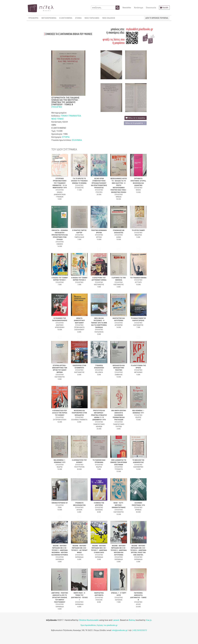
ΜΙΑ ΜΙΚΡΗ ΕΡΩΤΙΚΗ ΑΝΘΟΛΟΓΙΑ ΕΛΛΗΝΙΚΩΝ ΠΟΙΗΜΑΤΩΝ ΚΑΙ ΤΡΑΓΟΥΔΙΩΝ (119, 415)
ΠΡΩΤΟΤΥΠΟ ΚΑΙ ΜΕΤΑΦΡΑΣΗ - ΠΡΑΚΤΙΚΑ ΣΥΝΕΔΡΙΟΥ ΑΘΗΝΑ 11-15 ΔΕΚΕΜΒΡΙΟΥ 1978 (99, 415)
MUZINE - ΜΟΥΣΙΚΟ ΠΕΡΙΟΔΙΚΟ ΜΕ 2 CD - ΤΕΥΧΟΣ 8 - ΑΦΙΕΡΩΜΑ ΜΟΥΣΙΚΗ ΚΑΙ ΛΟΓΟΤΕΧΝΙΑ (119, 550)
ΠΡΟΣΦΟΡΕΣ (33, 18)
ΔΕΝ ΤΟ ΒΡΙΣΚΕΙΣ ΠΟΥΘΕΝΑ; (157, 18)
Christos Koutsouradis (89, 620)
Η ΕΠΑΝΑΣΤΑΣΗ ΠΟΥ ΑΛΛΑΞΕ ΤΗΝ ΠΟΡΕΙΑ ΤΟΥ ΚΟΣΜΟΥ (60, 413)
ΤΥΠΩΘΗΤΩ (119, 469)
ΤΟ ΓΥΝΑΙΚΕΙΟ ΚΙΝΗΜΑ (138, 278)
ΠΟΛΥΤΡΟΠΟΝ (79, 467)
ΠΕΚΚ (60, 507)
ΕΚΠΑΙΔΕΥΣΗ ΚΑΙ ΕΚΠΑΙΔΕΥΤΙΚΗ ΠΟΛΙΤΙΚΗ (119, 368)
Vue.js (149, 620)
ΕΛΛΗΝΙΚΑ (77, 140)
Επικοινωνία (151, 8)
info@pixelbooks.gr (120, 630)
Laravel (116, 620)
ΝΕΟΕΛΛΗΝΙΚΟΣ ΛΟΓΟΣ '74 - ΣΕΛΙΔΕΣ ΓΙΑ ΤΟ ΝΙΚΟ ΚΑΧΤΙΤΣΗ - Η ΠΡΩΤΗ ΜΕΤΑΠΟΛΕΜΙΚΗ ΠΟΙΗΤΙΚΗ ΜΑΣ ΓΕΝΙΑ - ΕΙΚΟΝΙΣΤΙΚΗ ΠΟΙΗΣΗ (119, 185)
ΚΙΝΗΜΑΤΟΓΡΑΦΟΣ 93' (60, 503)
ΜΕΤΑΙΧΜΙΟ (138, 372)
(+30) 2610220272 (140, 630)
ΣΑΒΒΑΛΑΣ (119, 375)
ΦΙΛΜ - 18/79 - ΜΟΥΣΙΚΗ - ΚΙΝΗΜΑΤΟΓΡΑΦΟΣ (119, 505)
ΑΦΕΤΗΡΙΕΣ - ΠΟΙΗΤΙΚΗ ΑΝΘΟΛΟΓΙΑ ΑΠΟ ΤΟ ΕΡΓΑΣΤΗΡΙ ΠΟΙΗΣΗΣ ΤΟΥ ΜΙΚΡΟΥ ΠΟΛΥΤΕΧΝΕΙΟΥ (60, 598)
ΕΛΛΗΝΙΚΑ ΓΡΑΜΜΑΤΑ (79, 420)
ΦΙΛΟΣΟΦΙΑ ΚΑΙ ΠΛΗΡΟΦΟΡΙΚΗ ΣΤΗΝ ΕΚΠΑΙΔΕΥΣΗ (79, 413)
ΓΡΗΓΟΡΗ (99, 192)
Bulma (132, 620)
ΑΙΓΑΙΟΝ (79, 510)
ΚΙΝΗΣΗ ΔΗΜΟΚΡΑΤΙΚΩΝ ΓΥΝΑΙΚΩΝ (60, 195)
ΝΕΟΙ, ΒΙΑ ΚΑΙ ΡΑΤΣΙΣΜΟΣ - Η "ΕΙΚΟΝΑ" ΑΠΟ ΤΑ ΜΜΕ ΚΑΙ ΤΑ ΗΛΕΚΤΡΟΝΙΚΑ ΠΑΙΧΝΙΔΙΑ (99, 323)
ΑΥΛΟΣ (138, 604)
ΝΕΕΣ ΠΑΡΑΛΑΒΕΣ (92, 18)
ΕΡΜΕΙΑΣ (138, 510)
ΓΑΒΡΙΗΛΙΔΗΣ (79, 237)
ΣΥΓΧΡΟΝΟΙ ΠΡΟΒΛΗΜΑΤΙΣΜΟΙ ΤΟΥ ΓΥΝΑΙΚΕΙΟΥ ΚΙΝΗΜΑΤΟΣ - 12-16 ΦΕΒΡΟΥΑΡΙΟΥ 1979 (60, 183)
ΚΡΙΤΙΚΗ (99, 237)
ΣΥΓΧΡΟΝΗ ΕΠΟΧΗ (60, 420)
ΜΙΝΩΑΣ (119, 197)
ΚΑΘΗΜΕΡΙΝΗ (138, 467)
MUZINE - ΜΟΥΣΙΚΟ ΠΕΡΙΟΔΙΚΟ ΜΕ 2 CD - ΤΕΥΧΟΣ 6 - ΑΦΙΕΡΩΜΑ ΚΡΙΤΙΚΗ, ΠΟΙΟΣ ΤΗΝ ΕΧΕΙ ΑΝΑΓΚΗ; (138, 550)
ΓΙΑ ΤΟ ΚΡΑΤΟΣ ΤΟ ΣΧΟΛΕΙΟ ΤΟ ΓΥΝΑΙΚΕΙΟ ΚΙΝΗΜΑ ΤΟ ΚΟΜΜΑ (79, 181)
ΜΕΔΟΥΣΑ (138, 235)
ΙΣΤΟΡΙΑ (66, 137)
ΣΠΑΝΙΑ (78, 18)
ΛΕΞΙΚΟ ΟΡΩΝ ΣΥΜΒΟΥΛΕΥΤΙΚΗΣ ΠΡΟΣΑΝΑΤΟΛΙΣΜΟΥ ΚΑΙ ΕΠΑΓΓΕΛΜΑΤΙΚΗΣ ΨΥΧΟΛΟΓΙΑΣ (99, 183)
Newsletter (127, 8)
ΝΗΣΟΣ (138, 190)
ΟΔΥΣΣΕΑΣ (99, 510)
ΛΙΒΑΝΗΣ (60, 244)
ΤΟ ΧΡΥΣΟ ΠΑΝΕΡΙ (138, 230)
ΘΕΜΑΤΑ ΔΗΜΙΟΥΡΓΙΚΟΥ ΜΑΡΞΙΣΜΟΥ (79, 321)
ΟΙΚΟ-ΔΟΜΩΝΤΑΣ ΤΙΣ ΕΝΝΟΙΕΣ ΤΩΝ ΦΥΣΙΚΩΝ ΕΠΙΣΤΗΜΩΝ (119, 462)
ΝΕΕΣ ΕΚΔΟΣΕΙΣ (109, 18)
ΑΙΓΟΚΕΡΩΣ (119, 325)
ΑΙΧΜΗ (119, 237)
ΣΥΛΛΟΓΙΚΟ (57, 107)
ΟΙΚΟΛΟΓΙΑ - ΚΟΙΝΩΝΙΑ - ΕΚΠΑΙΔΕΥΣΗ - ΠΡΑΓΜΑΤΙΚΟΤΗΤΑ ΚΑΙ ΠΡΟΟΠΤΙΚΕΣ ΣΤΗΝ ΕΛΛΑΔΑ (60, 235)
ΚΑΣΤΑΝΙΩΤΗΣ (99, 285)
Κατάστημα (139, 8)
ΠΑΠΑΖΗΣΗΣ (99, 332)
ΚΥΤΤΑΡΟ (138, 282)
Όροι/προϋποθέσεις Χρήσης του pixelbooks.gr (99, 625)
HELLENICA (99, 372)
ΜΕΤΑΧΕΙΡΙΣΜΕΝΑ (49, 18)
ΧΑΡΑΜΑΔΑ (60, 559)
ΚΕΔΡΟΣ (138, 417)
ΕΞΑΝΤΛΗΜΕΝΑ (66, 18)
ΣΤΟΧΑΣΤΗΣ (79, 188)
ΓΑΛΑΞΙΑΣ (99, 600)
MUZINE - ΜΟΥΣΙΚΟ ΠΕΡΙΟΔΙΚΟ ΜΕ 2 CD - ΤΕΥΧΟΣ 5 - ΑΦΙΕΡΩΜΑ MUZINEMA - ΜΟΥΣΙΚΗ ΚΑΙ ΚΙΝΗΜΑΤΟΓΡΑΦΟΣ (60, 550)
